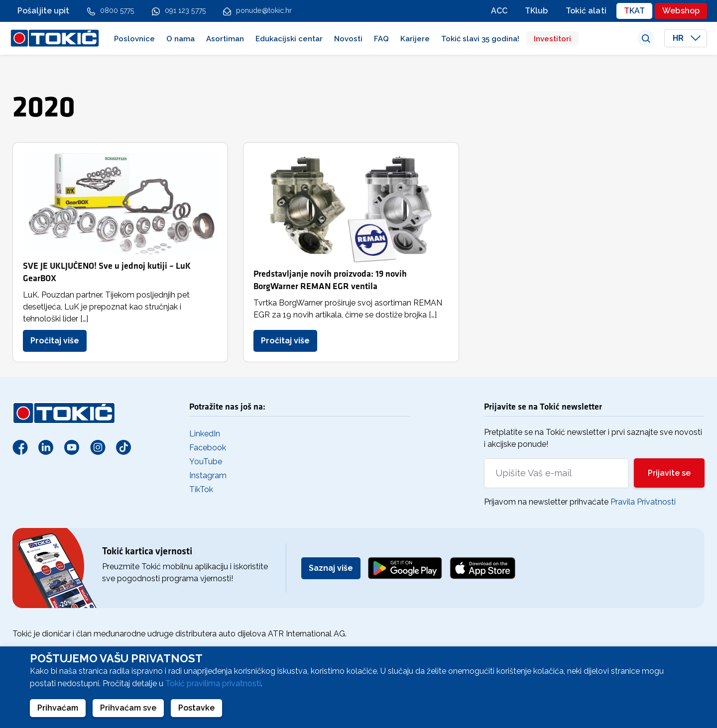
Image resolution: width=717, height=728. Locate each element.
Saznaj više (331, 568)
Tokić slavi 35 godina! (480, 39)
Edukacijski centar (289, 39)
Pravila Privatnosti (643, 502)
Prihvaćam (58, 708)
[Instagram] (98, 447)
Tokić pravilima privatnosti (213, 683)
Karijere (415, 39)
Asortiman (225, 39)
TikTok (201, 489)
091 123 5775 (185, 10)
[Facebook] (20, 447)
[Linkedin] (46, 447)
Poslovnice (134, 39)
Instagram (208, 475)
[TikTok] (123, 447)
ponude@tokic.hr (264, 10)
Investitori (552, 39)
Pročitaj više (55, 341)
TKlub (537, 11)
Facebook (208, 448)
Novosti (348, 39)
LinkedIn (205, 434)
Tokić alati (586, 11)
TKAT (634, 11)
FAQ (381, 39)
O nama (180, 39)
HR (687, 38)
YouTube (206, 462)
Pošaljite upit (44, 11)
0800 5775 (117, 10)
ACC (499, 11)
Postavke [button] (196, 708)
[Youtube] (72, 447)
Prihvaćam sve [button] (128, 708)
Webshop (681, 11)
